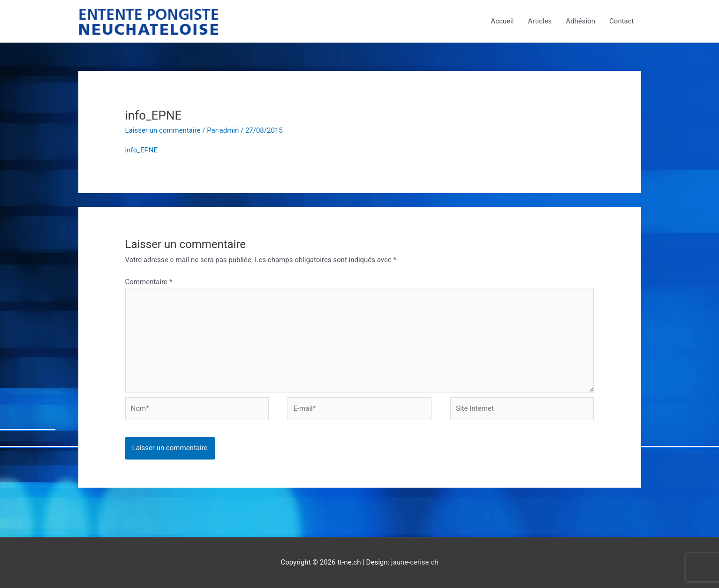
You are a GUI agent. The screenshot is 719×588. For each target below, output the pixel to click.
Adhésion (580, 21)
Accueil (502, 21)
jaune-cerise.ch (415, 562)
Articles (540, 21)
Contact (621, 21)
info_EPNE (142, 150)
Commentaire (149, 282)
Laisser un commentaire (163, 130)
